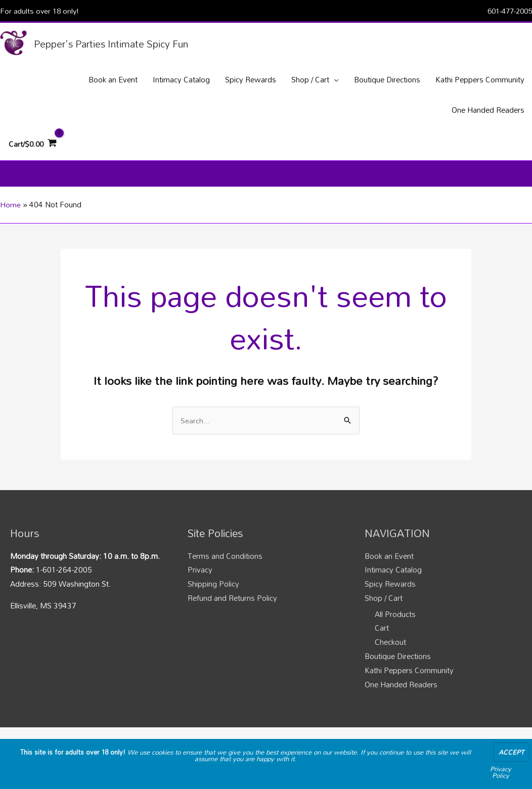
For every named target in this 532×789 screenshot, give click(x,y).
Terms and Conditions (225, 562)
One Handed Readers (401, 691)
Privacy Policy (501, 772)
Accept (511, 752)
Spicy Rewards (390, 590)
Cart (382, 635)
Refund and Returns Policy (232, 604)
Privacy (200, 577)
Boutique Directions (398, 663)
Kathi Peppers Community (409, 677)
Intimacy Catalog (393, 577)
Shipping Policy (213, 590)
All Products (395, 621)
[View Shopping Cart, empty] (33, 147)
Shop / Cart (384, 604)
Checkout (390, 648)
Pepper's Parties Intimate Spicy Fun (118, 44)
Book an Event (389, 562)
